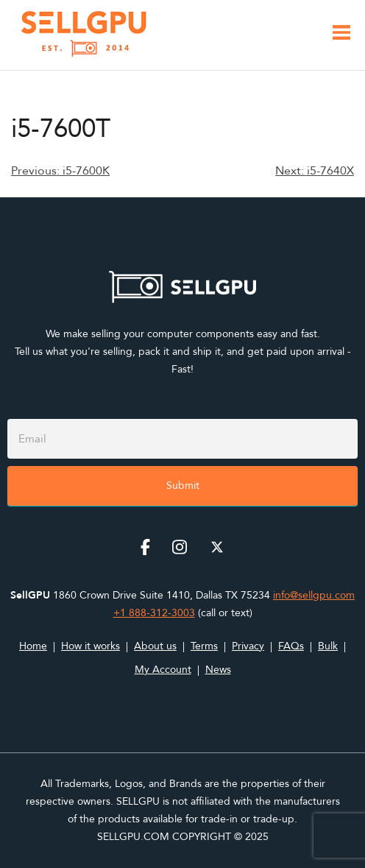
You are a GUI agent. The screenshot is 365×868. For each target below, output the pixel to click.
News (218, 670)
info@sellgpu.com (314, 595)
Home (33, 646)
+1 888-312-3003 (154, 613)
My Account (163, 670)
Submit (183, 486)
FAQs (291, 646)
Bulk (328, 646)
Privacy (248, 646)
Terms (204, 646)
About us (155, 646)
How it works (91, 646)
